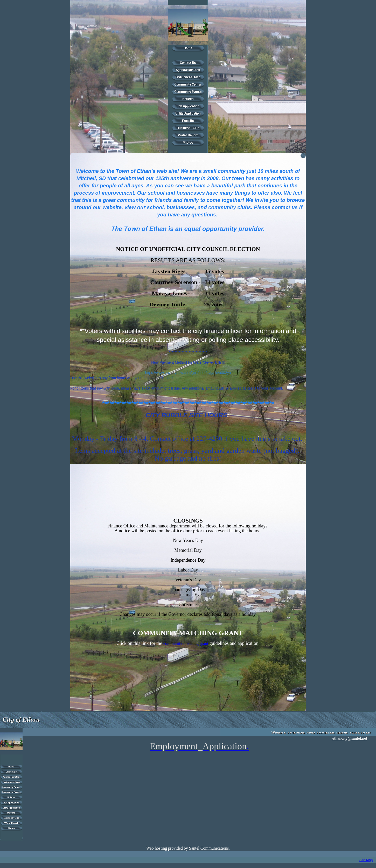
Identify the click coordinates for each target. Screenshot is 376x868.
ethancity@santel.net (188, 160)
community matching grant (186, 643)
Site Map (366, 860)
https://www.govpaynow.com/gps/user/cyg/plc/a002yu (188, 373)
